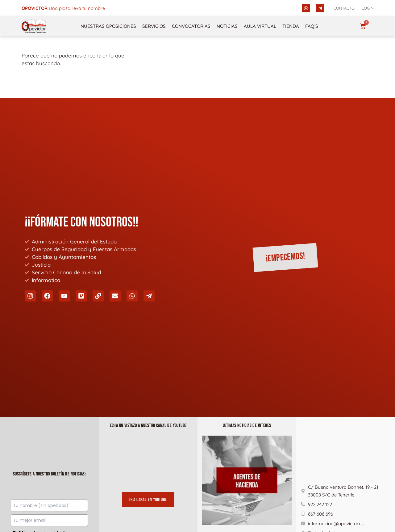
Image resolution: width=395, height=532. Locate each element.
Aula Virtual (260, 26)
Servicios (154, 26)
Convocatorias (191, 26)
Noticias (227, 26)
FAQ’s (312, 26)
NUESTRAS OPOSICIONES (108, 26)
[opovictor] (34, 26)
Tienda (291, 26)
